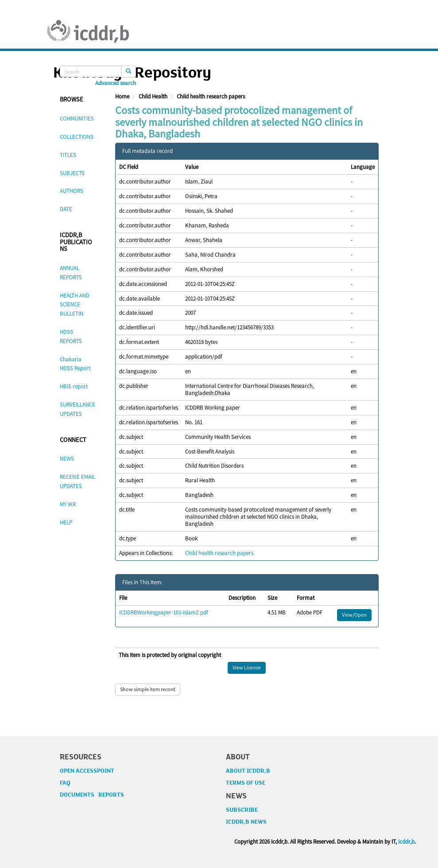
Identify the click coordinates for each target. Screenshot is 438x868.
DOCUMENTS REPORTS (92, 795)
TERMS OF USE (246, 783)
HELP (66, 522)
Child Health (153, 96)
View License (247, 667)
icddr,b (406, 842)
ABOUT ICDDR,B (248, 771)
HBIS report (74, 386)
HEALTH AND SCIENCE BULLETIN (75, 305)
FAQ (65, 783)
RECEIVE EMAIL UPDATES (78, 481)
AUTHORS (72, 191)
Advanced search (116, 83)
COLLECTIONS (77, 137)
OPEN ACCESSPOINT (87, 771)
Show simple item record (148, 689)
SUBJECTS (72, 173)
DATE (66, 209)
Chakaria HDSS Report (75, 364)
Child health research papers (211, 96)
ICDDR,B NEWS (246, 822)
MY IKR (68, 504)
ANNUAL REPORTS (71, 273)
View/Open (354, 615)
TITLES (68, 155)
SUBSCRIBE (242, 810)
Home (122, 96)
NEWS (67, 459)
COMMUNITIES (77, 119)
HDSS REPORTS (71, 336)
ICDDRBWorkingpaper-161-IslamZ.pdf (164, 612)
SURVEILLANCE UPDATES (78, 409)
